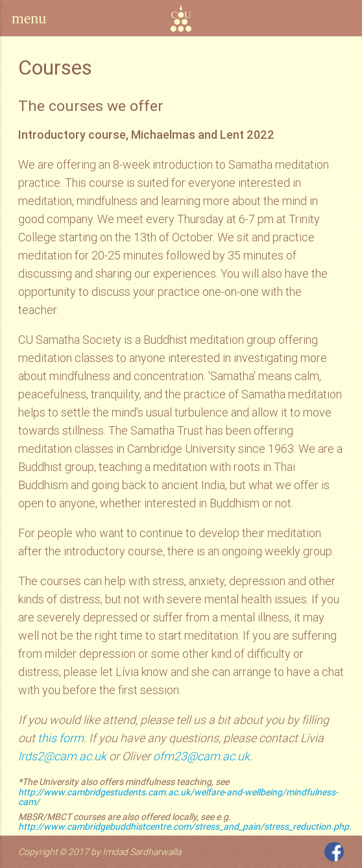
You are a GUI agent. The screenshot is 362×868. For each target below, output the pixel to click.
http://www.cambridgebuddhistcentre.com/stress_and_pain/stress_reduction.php (184, 826)
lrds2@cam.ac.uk (62, 756)
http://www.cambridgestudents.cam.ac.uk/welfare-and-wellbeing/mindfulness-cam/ (178, 797)
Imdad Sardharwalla (142, 852)
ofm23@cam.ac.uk (201, 756)
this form (61, 738)
